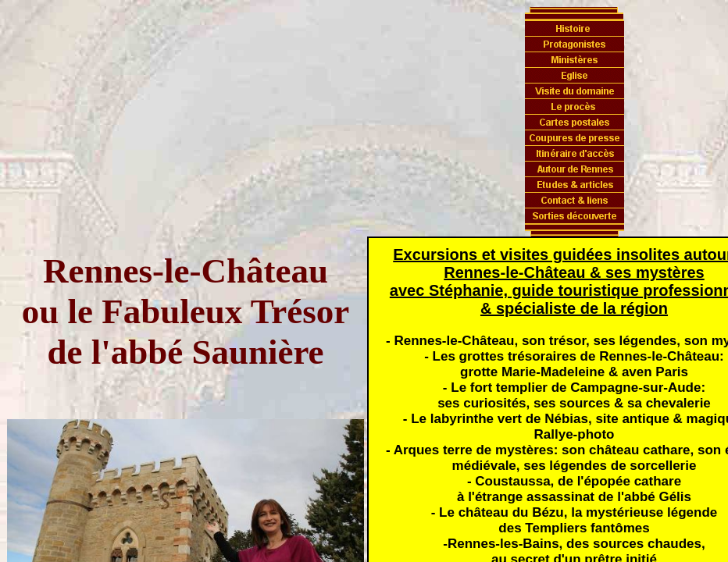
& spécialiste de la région (574, 308)
